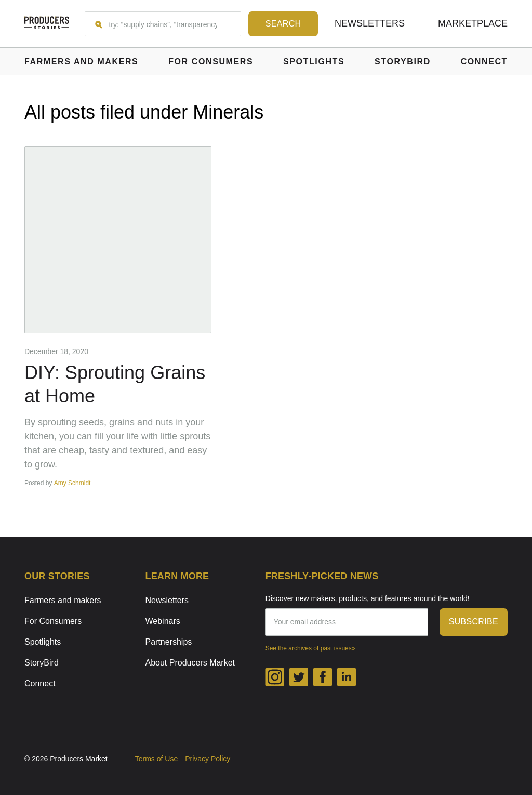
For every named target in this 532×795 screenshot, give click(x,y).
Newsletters (370, 23)
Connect (40, 683)
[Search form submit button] (283, 24)
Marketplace (473, 23)
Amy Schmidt (72, 483)
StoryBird (42, 663)
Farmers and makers (63, 600)
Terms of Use (156, 759)
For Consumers (53, 621)
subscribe (474, 622)
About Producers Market (190, 663)
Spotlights (43, 642)
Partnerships (169, 642)
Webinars (163, 621)
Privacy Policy (208, 759)
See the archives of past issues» (310, 648)
